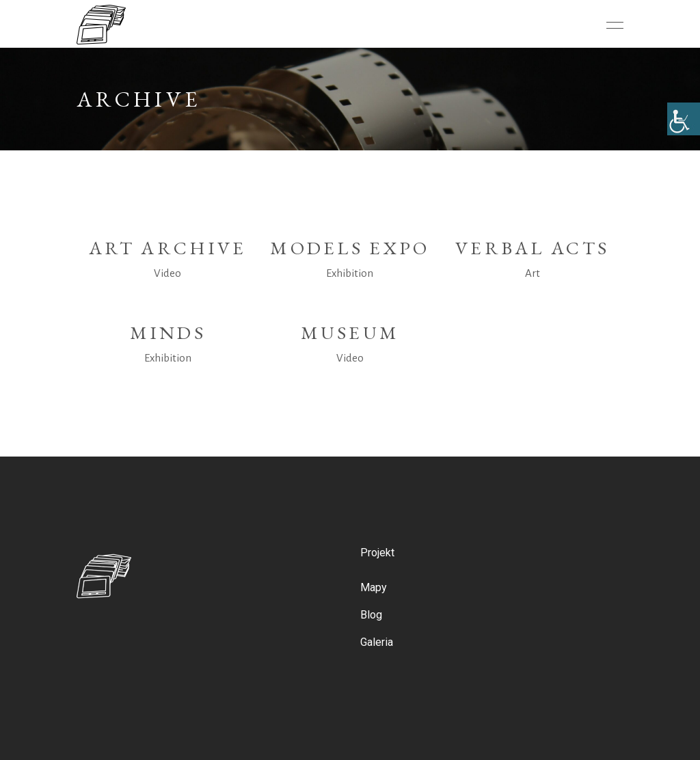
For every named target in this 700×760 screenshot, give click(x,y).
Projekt (377, 553)
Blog (371, 615)
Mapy (374, 587)
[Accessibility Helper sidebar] (684, 119)
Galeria (377, 642)
